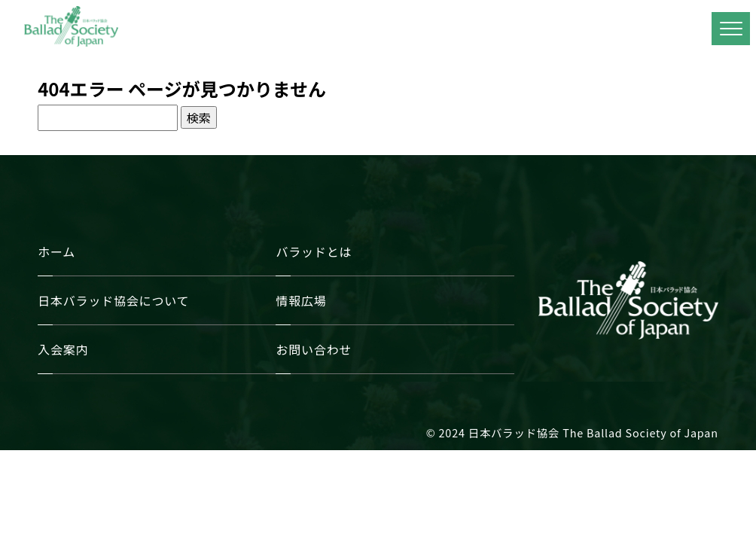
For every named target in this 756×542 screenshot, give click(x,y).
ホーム (56, 251)
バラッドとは (314, 251)
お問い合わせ (314, 349)
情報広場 (301, 300)
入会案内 (63, 349)
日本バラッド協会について (113, 300)
